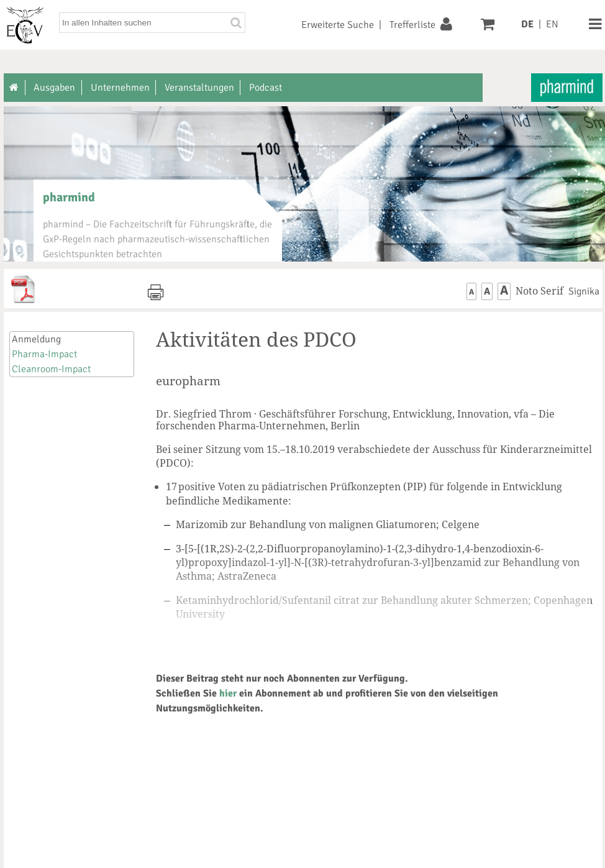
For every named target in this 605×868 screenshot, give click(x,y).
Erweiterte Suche (338, 25)
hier (228, 693)
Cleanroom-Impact (51, 369)
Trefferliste (412, 25)
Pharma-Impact (44, 354)
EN (552, 24)
